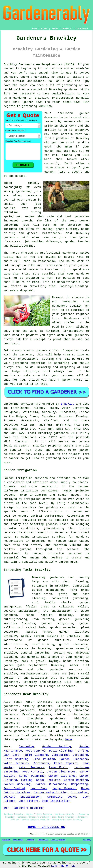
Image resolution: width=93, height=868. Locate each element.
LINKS (44, 29)
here (69, 740)
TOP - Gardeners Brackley (24, 808)
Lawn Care (12, 755)
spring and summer (19, 216)
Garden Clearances (61, 772)
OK (73, 866)
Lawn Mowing (59, 768)
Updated (30, 840)
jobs (38, 191)
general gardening (35, 653)
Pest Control (35, 751)
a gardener (61, 138)
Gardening (26, 747)
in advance (75, 297)
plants (67, 155)
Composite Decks (62, 797)
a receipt (38, 339)
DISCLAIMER (81, 29)
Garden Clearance (74, 759)
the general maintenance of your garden (52, 657)
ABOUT (55, 29)
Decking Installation (22, 797)
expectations (28, 359)
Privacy (87, 840)
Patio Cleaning (61, 751)
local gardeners (34, 735)
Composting (60, 755)
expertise (38, 363)
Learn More (59, 866)
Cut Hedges (79, 793)
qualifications (63, 94)
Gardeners (41, 763)
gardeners (11, 237)
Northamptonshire (34, 674)
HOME (34, 29)
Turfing (82, 751)
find (17, 702)
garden (9, 69)
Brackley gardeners (48, 577)
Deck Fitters (29, 801)
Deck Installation (56, 801)
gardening (11, 225)
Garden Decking (57, 747)
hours (20, 282)
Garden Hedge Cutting (51, 793)
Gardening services (19, 404)
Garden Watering (17, 784)
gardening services (66, 669)
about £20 (11, 261)
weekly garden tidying (40, 636)
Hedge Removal (64, 788)
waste (14, 290)
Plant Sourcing (16, 759)
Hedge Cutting (58, 840)
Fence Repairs (66, 763)
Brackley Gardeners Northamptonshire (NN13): (40, 64)
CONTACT (67, 29)
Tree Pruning (44, 759)
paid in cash (62, 327)
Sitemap (6, 840)
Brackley (68, 404)
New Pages (18, 840)
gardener (68, 376)
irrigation (30, 491)
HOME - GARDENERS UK (47, 827)
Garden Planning (32, 776)
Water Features (16, 763)
